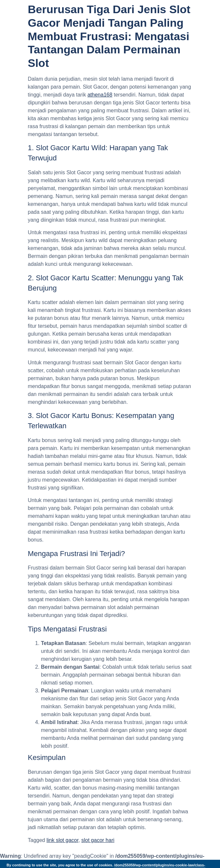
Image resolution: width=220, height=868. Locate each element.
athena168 (100, 95)
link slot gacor (62, 840)
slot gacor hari (98, 840)
